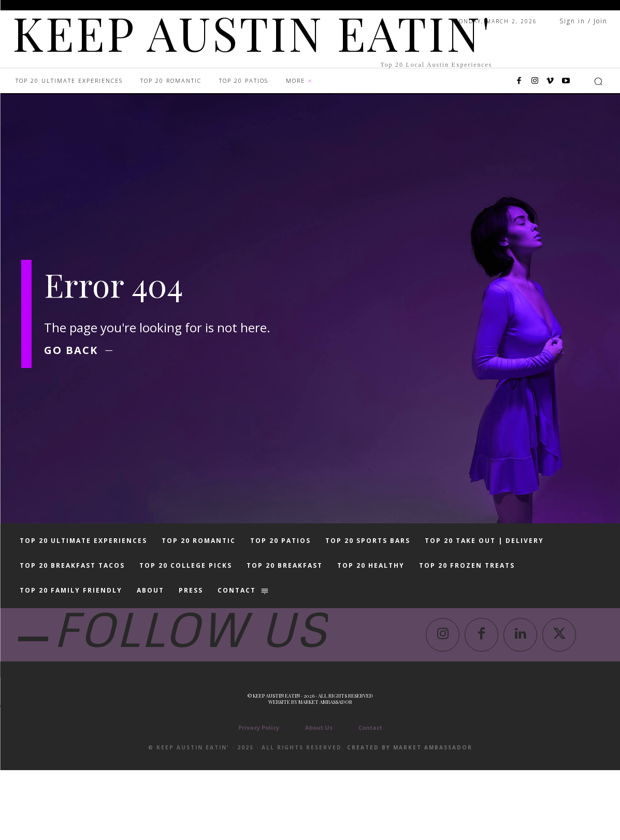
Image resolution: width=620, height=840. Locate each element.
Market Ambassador (325, 772)
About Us (319, 797)
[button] (598, 81)
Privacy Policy (259, 797)
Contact (370, 797)
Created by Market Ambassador (410, 817)
